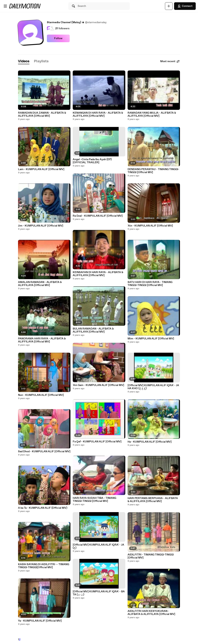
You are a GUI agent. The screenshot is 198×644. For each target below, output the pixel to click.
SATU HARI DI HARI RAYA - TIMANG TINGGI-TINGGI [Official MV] (150, 284)
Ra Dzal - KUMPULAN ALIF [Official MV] (98, 216)
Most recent (170, 61)
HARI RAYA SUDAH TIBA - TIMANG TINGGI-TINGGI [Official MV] (94, 500)
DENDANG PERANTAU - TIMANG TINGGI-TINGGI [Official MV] (153, 171)
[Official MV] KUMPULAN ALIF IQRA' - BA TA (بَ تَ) (99, 593)
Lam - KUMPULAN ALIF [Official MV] (41, 169)
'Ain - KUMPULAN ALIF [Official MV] (150, 226)
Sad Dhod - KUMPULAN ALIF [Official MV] (44, 452)
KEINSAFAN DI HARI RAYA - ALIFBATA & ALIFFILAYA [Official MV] (98, 274)
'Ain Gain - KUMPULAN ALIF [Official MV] (98, 385)
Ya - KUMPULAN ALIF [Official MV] (40, 621)
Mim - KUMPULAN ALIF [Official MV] (151, 339)
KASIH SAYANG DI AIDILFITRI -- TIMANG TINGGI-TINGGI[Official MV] (44, 566)
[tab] (24, 61)
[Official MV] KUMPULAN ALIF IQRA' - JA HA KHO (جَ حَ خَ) (153, 387)
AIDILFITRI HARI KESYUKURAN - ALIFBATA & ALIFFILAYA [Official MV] (151, 613)
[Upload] (169, 6)
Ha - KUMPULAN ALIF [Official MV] (150, 442)
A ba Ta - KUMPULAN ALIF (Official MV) (43, 508)
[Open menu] (5, 6)
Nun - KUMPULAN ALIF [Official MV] (41, 395)
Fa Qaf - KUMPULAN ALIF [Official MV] (97, 442)
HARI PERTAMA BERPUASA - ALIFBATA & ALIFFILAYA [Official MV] (153, 500)
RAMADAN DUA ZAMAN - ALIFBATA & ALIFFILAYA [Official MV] (42, 114)
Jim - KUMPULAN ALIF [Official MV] (41, 226)
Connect (185, 6)
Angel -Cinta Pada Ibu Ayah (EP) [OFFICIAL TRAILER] (92, 161)
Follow (58, 38)
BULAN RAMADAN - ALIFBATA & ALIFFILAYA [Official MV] (93, 330)
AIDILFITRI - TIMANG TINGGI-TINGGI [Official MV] (151, 556)
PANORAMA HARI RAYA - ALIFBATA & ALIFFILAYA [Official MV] (42, 340)
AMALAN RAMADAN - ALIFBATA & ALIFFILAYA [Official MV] (40, 284)
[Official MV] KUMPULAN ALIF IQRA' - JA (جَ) (98, 546)
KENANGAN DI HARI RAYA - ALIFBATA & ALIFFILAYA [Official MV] (98, 114)
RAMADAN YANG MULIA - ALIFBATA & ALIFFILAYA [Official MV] (152, 114)
